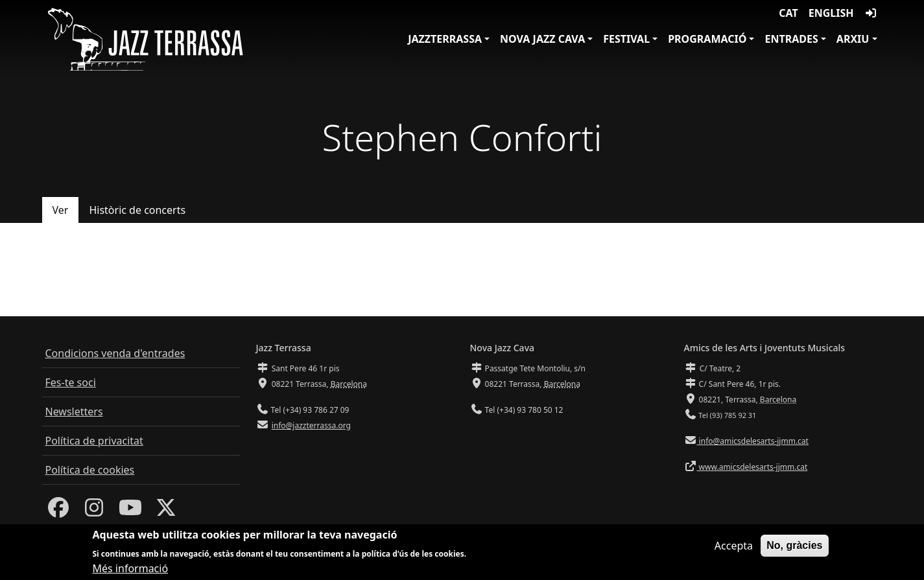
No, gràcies (794, 549)
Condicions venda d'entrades (115, 353)
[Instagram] (94, 511)
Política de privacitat (94, 441)
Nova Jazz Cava (542, 39)
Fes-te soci (71, 382)
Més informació (131, 572)
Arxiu (853, 39)
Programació (707, 39)
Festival (626, 39)
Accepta (734, 549)
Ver (61, 210)
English (831, 13)
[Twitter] (166, 511)
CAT (788, 13)
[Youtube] (130, 511)
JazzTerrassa (445, 39)
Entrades (791, 39)
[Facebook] (58, 511)
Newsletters (74, 412)
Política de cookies (90, 470)
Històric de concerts (137, 210)
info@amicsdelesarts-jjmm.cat (753, 441)
